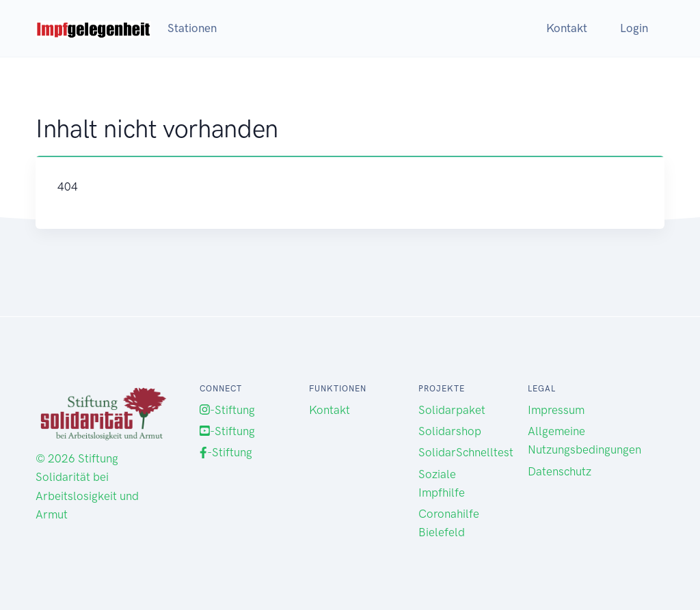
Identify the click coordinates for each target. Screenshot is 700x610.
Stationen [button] (192, 28)
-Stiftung (227, 410)
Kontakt (567, 28)
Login (634, 28)
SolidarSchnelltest (466, 452)
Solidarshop (450, 431)
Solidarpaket (452, 410)
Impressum (556, 410)
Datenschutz (560, 471)
